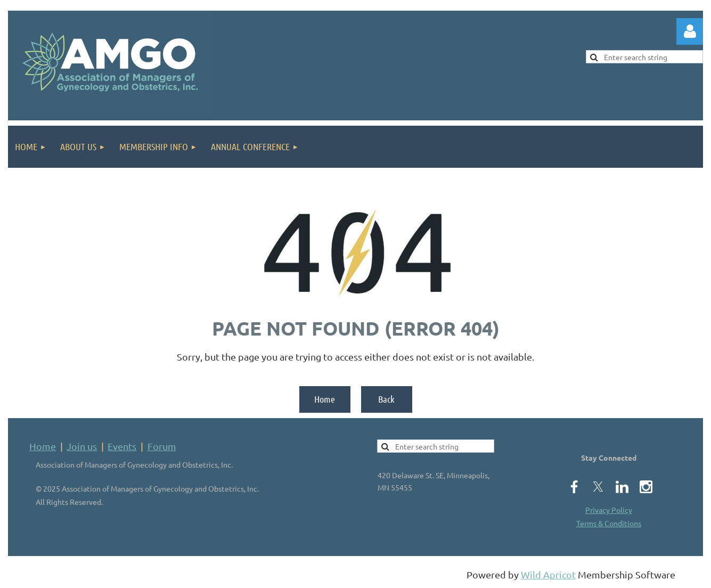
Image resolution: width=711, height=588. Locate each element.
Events (122, 446)
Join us (82, 446)
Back (386, 399)
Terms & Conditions (609, 523)
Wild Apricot (548, 574)
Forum (162, 446)
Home (325, 399)
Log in (690, 31)
